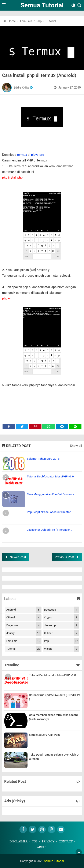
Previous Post (65, 557)
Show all (76, 446)
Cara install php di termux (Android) (39, 75)
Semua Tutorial (42, 5)
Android (24, 610)
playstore (38, 155)
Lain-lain (24, 641)
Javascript (62, 625)
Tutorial (24, 649)
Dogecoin (24, 625)
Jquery (24, 633)
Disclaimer (19, 841)
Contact (66, 841)
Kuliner (62, 633)
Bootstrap (62, 610)
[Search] (80, 8)
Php (62, 641)
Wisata (62, 649)
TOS (35, 841)
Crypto (62, 618)
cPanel (24, 618)
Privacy (48, 841)
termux (22, 155)
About (42, 847)
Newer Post (18, 557)
